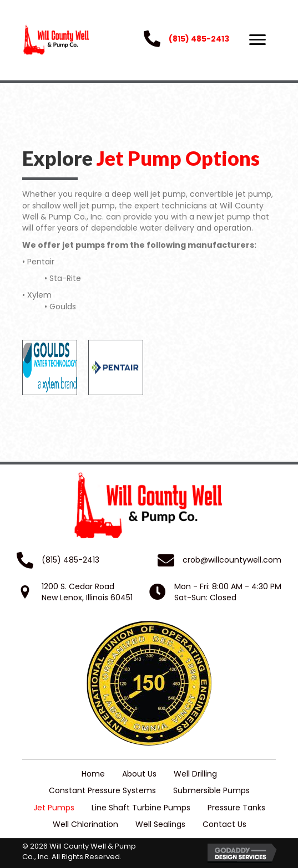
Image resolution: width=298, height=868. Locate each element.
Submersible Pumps (211, 790)
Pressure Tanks (236, 808)
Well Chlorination (85, 824)
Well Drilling (195, 774)
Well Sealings (160, 824)
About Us (139, 774)
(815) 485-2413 (199, 39)
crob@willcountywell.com (232, 560)
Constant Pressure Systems (102, 790)
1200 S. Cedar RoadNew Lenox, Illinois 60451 (87, 592)
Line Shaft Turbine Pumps (141, 808)
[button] (257, 40)
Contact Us (224, 824)
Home (93, 774)
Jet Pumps (54, 808)
